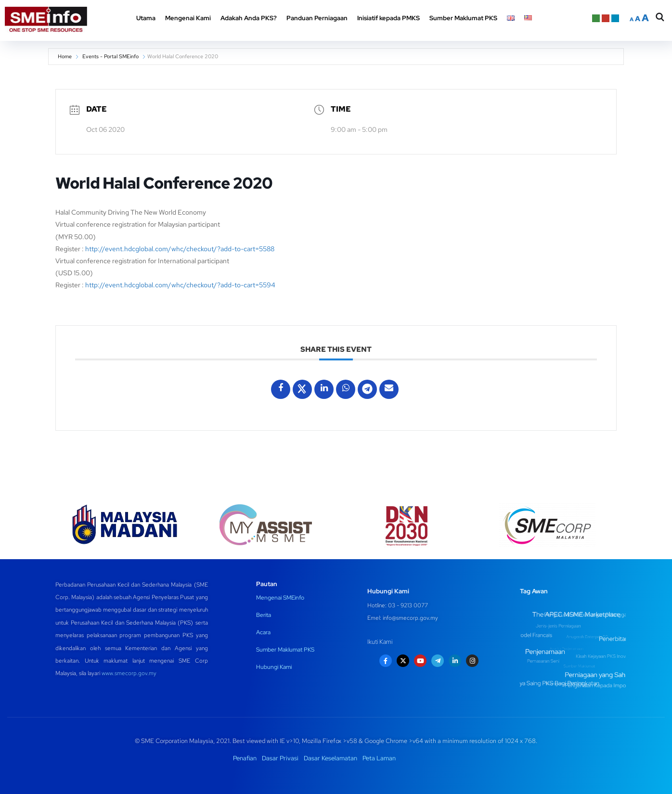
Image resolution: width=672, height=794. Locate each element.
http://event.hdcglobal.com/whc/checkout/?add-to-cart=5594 (180, 285)
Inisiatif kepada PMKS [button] (388, 18)
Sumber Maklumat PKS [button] (463, 18)
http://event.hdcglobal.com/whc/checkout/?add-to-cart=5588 (180, 249)
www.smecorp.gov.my (129, 673)
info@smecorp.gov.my (410, 618)
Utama (146, 18)
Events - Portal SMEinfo (110, 56)
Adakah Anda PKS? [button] (249, 18)
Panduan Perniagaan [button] (317, 18)
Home (65, 56)
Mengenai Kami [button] (188, 18)
